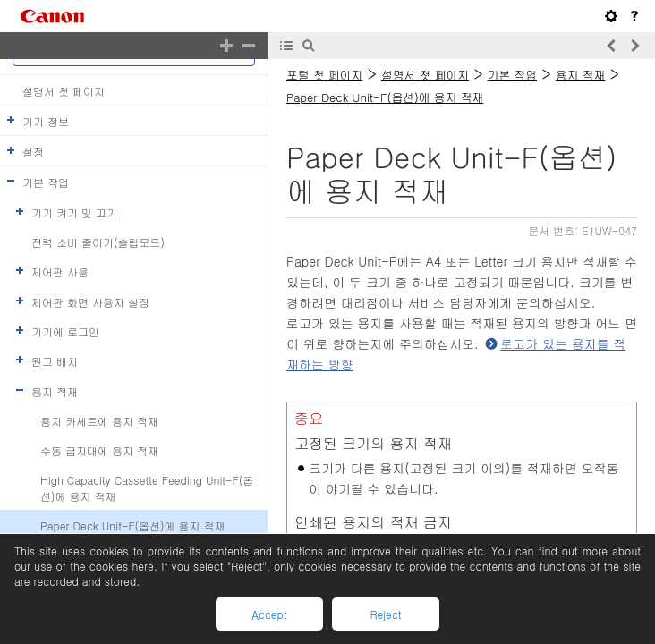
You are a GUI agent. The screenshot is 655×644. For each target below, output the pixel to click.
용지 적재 (55, 390)
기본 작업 (46, 182)
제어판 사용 (60, 271)
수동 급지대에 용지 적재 (99, 450)
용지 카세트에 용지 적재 (99, 421)
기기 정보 (46, 121)
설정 (33, 152)
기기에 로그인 (65, 331)
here (142, 566)
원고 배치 (55, 361)
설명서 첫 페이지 (64, 90)
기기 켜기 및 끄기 (74, 212)
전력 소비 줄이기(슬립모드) (98, 242)
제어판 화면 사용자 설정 (90, 301)
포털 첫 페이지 (324, 75)
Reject (385, 614)
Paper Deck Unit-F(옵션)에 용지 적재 (133, 525)
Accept (269, 614)
